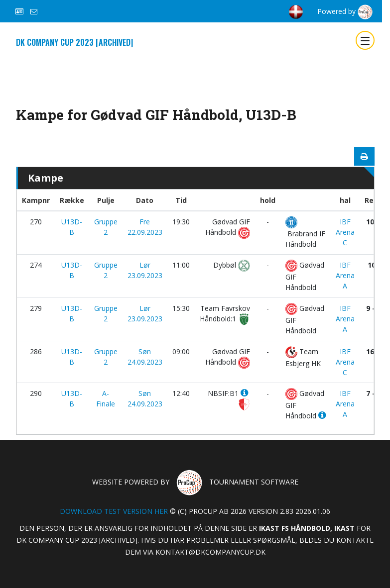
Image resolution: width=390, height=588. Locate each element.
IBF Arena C (345, 232)
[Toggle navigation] (365, 40)
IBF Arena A (345, 275)
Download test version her (114, 511)
